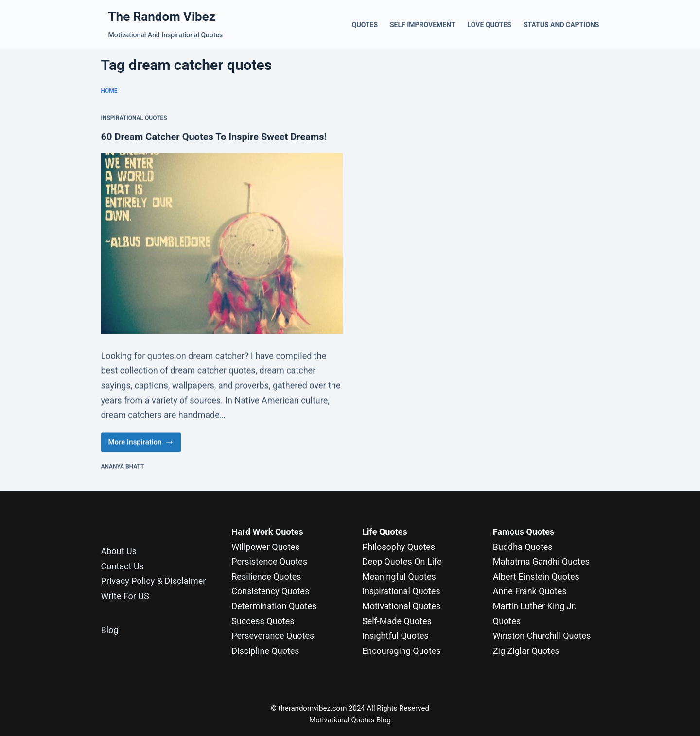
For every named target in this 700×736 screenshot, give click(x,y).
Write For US (125, 596)
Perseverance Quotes (273, 636)
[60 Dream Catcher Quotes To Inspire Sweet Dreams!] (222, 244)
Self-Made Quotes (397, 621)
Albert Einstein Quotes (536, 576)
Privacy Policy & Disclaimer (154, 581)
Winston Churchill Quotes (542, 636)
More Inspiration (141, 445)
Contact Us (122, 566)
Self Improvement (423, 25)
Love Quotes (490, 25)
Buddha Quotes (523, 547)
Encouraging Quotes (402, 651)
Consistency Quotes (270, 591)
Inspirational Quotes (134, 119)
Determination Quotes (274, 606)
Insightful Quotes (395, 636)
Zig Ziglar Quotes (526, 651)
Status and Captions (561, 25)
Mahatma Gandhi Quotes (541, 561)
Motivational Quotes (401, 606)
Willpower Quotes (265, 547)
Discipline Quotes (265, 651)
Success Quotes (263, 621)
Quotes (365, 25)
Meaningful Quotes (399, 576)
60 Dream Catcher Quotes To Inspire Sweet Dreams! (214, 137)
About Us (119, 551)
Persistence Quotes (269, 561)
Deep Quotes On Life (402, 561)
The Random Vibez (162, 17)
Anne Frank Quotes (530, 591)
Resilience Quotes (266, 576)
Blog (110, 630)
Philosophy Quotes (399, 547)
